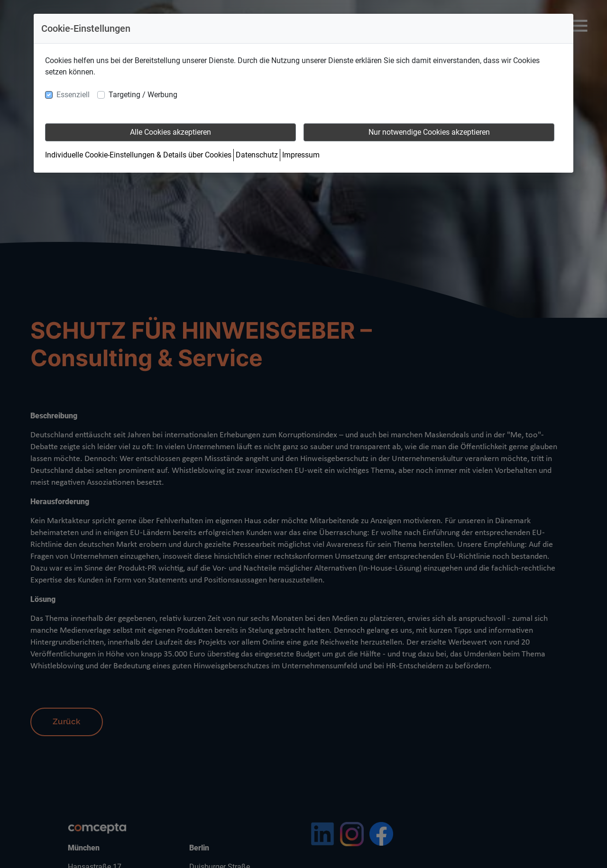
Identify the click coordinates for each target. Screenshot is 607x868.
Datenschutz (257, 155)
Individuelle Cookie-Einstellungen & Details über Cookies (138, 155)
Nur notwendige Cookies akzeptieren (429, 132)
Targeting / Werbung (143, 95)
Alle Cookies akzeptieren (170, 132)
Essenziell (73, 95)
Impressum (301, 155)
